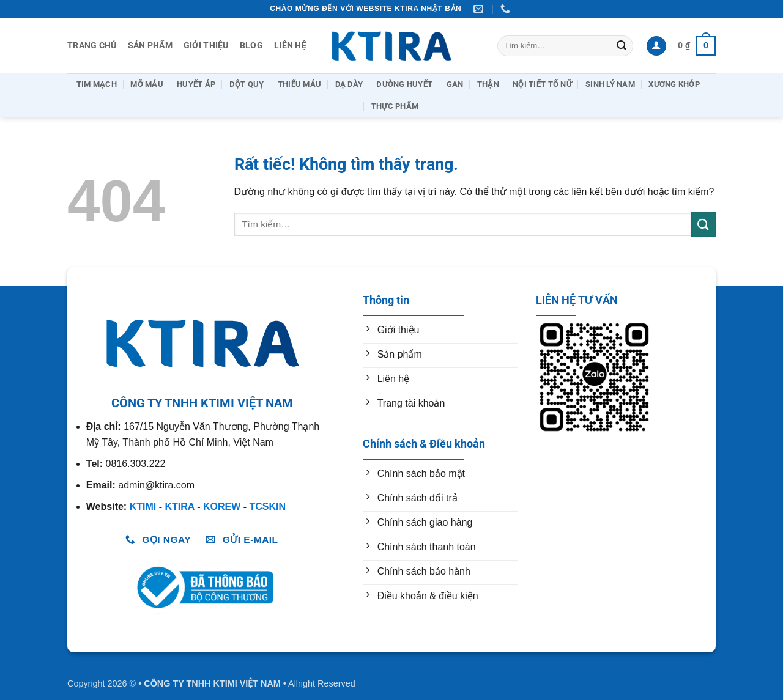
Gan (455, 84)
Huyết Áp (196, 84)
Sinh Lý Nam (610, 84)
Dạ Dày (349, 84)
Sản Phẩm (150, 46)
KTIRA (179, 507)
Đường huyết (404, 84)
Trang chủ (92, 46)
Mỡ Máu (147, 84)
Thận (488, 84)
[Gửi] (622, 46)
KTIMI (143, 507)
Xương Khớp (674, 84)
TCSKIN (267, 507)
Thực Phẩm (395, 106)
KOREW (222, 507)
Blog (251, 46)
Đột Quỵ (247, 84)
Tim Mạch (97, 84)
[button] (656, 46)
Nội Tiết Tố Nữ (542, 84)
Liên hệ (290, 46)
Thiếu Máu (299, 84)
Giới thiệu (206, 46)
